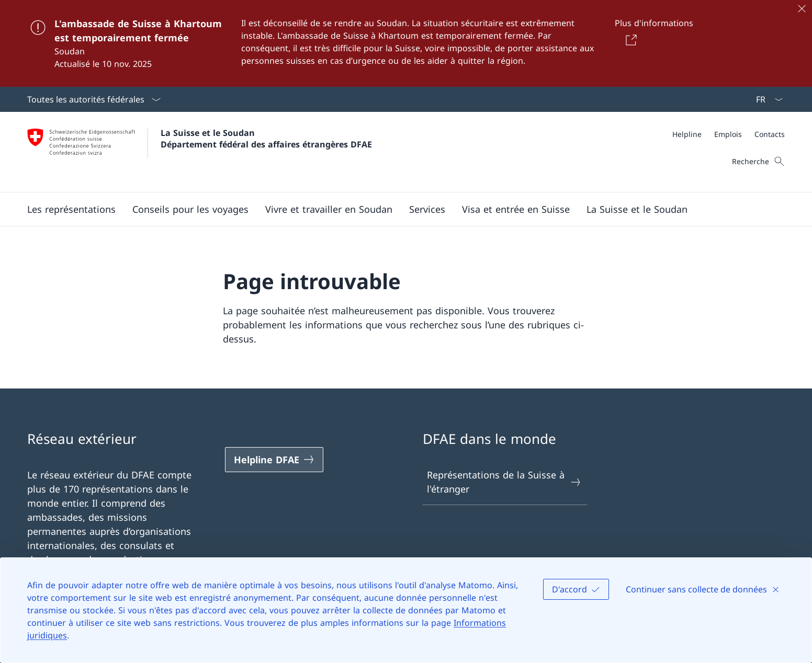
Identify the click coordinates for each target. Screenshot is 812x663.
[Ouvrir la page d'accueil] (200, 152)
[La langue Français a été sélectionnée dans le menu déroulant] (766, 99)
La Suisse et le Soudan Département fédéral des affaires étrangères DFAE (266, 139)
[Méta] (729, 134)
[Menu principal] (398, 209)
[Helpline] (687, 134)
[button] (71, 209)
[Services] (427, 209)
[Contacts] (770, 134)
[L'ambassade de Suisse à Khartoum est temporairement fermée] (406, 43)
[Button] (629, 40)
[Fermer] (802, 8)
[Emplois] (728, 134)
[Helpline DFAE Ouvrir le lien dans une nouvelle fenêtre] (274, 460)
